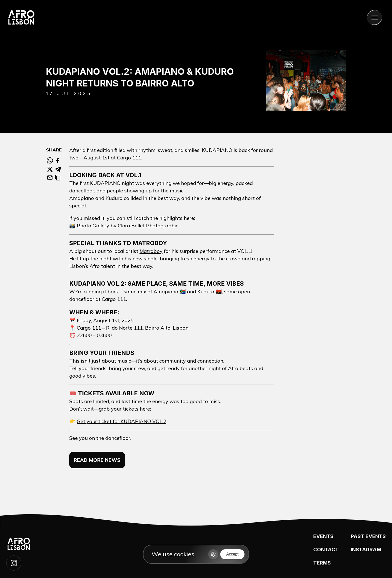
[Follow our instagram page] (14, 563)
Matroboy (151, 251)
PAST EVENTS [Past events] (368, 536)
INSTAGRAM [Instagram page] (366, 550)
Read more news (97, 460)
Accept (232, 554)
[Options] (213, 554)
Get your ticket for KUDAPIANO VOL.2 (121, 421)
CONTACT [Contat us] (326, 550)
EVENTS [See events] (323, 536)
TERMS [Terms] (322, 563)
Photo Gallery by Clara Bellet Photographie (128, 226)
